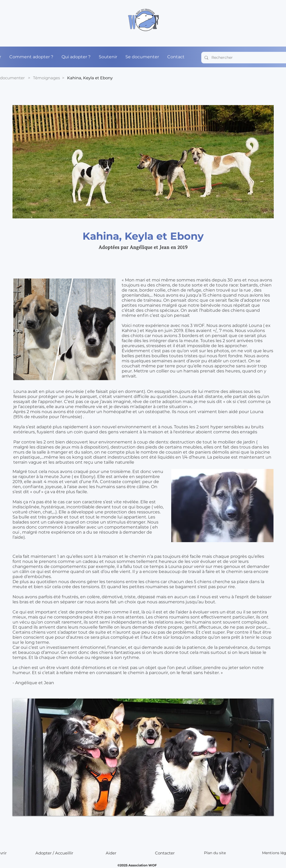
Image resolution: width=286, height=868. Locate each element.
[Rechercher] (248, 58)
